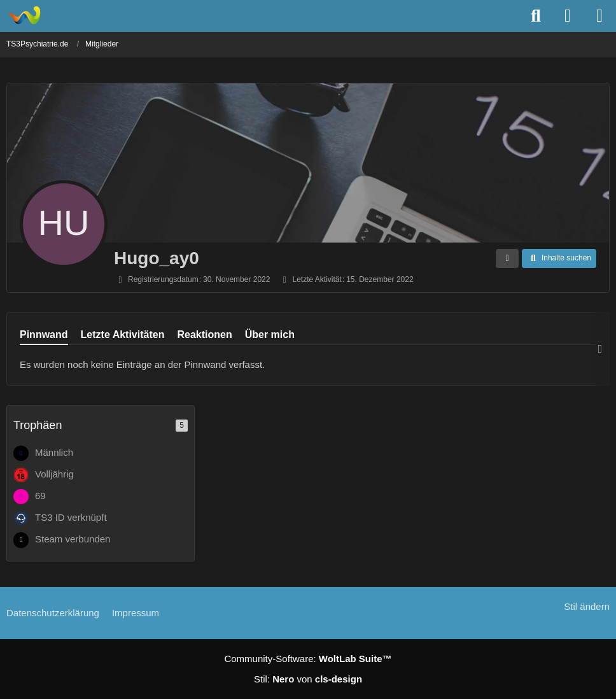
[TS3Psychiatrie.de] (24, 15)
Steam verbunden (73, 539)
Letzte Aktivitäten (123, 335)
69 (40, 496)
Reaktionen (204, 335)
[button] (507, 258)
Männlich (54, 452)
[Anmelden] (568, 16)
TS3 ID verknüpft (71, 517)
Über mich (270, 335)
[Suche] (536, 16)
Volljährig (54, 474)
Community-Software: (308, 659)
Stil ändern (587, 606)
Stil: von (308, 679)
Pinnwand (44, 335)
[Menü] (599, 16)
